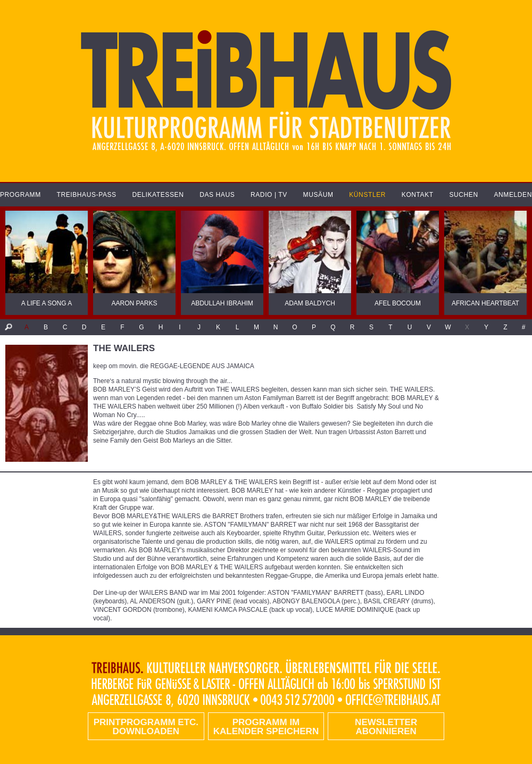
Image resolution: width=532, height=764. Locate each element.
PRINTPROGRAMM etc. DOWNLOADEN (146, 727)
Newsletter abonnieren (386, 727)
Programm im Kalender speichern (266, 727)
